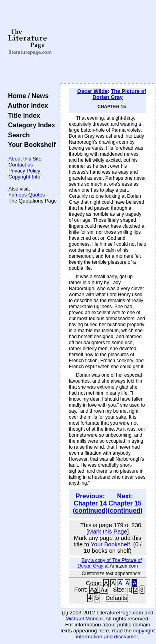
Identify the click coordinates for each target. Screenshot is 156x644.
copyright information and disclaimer (115, 634)
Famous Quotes (27, 195)
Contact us (21, 165)
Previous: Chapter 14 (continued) (90, 503)
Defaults (116, 598)
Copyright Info (24, 177)
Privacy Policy (24, 171)
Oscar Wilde (92, 91)
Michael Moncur (84, 619)
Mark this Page (108, 532)
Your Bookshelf (30, 144)
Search (17, 135)
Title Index (22, 115)
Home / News (27, 96)
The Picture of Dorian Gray (119, 94)
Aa (94, 590)
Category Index (30, 125)
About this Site (25, 159)
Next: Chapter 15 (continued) (125, 503)
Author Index (26, 105)
